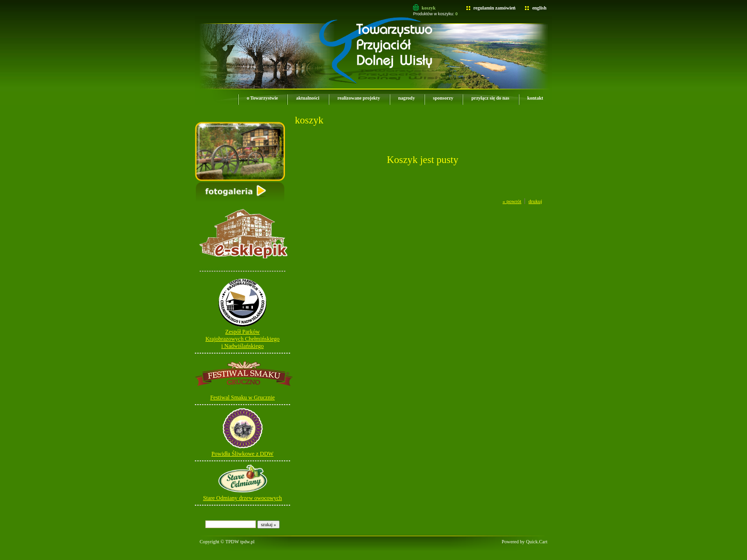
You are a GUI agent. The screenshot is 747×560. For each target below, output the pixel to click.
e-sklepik (211, 268)
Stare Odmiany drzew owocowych (242, 498)
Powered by (525, 542)
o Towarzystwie (262, 98)
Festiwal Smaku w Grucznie (242, 397)
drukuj (535, 201)
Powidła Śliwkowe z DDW (242, 454)
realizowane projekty (358, 98)
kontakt (535, 98)
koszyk (429, 8)
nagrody (407, 98)
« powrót (512, 201)
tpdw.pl (247, 542)
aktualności (308, 98)
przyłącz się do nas (490, 98)
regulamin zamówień (495, 8)
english (539, 8)
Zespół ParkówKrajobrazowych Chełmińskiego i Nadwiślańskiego (242, 339)
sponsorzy (443, 98)
